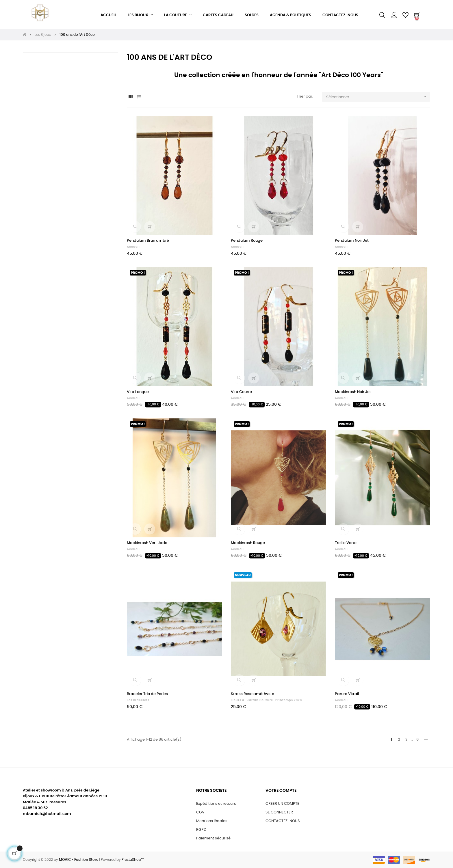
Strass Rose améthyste (253, 694)
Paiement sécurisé (213, 838)
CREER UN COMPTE (282, 804)
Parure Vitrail (347, 694)
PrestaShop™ (133, 860)
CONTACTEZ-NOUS (283, 821)
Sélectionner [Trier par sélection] (378, 97)
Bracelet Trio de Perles (147, 694)
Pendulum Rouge (247, 241)
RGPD (201, 830)
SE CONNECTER (279, 812)
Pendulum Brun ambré (148, 241)
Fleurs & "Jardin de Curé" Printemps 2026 (266, 700)
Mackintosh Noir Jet (353, 392)
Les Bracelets (138, 700)
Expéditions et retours (216, 804)
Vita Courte (241, 392)
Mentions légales (212, 821)
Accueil (133, 247)
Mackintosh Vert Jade (147, 543)
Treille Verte (346, 543)
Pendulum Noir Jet (352, 241)
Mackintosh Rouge (248, 543)
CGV (200, 812)
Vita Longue (138, 392)
